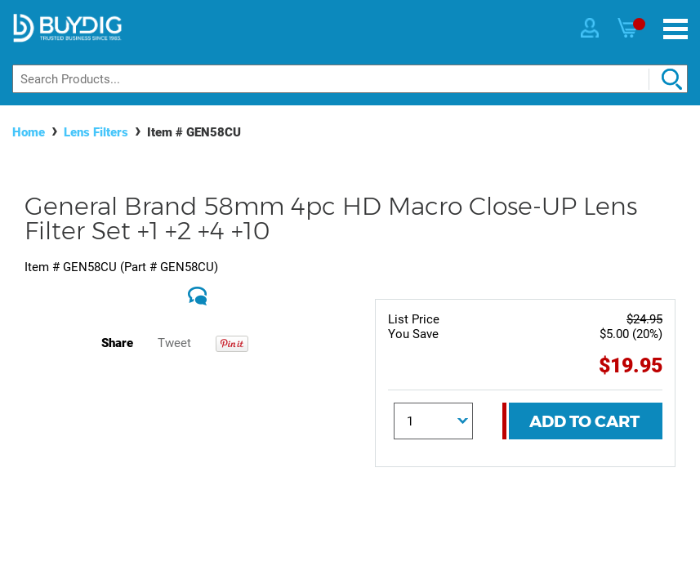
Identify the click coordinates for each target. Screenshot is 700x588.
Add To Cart (584, 421)
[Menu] (675, 29)
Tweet (174, 343)
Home (29, 132)
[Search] (350, 79)
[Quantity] (433, 421)
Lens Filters (96, 132)
